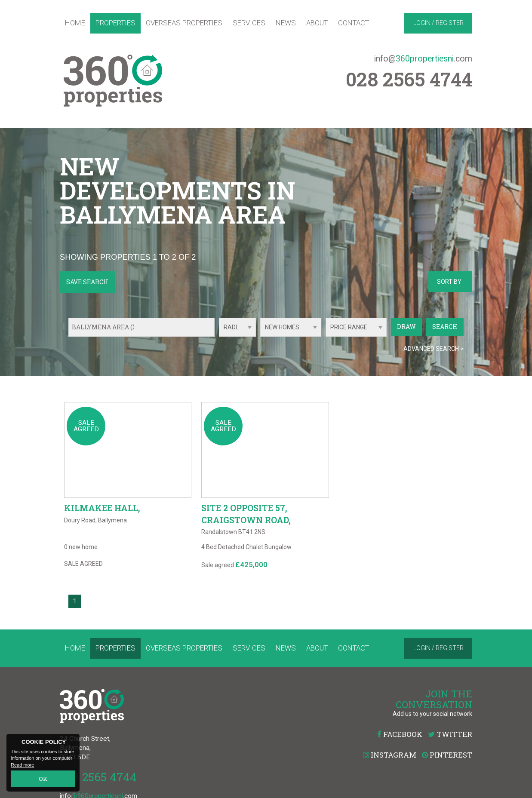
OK (43, 780)
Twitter (450, 748)
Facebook (400, 748)
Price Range (349, 327)
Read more (22, 766)
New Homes (282, 327)
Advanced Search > (434, 349)
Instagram (390, 769)
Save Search (87, 282)
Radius (234, 327)
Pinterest (447, 769)
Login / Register (438, 23)
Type (260, 336)
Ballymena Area (105, 327)
